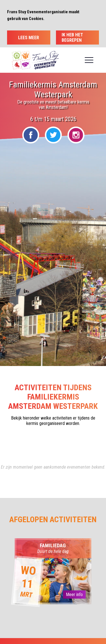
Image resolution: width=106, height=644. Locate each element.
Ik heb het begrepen (72, 38)
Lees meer (29, 38)
